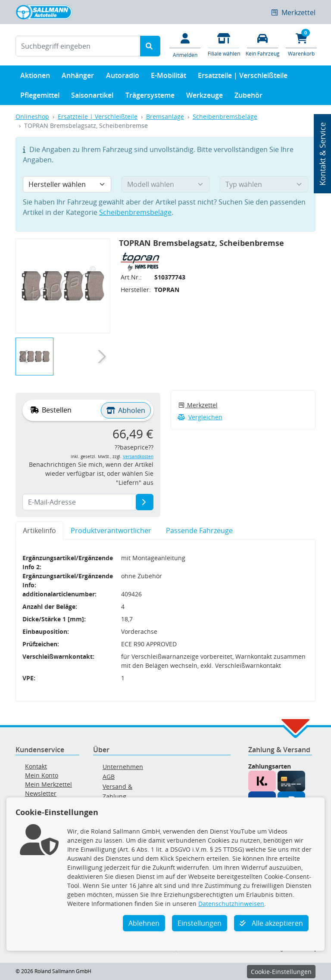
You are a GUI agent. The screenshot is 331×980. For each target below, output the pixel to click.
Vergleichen (200, 417)
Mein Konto (42, 775)
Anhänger (78, 77)
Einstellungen (200, 923)
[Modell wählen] (166, 184)
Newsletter (41, 793)
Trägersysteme (150, 97)
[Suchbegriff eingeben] (78, 46)
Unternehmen (123, 767)
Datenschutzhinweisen (231, 904)
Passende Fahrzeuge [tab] (199, 530)
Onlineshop (32, 116)
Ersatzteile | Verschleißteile (243, 77)
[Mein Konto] (185, 45)
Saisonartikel (92, 97)
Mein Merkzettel (48, 784)
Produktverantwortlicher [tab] (111, 530)
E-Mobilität (169, 77)
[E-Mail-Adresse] (145, 502)
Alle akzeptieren (271, 923)
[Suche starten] (150, 46)
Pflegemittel (40, 97)
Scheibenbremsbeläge (225, 116)
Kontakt (36, 766)
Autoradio (123, 77)
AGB (109, 777)
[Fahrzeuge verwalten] (262, 44)
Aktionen (35, 77)
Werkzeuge (205, 97)
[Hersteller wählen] (67, 184)
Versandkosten (138, 457)
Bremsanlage (165, 116)
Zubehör (248, 97)
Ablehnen (144, 923)
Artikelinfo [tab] (39, 530)
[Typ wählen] (264, 184)
